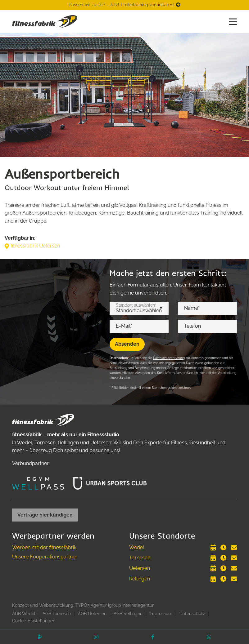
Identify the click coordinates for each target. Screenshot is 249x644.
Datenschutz (192, 614)
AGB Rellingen (128, 614)
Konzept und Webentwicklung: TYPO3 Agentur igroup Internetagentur (83, 605)
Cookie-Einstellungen (34, 621)
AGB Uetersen (92, 614)
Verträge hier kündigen (45, 515)
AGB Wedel (24, 614)
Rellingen (140, 579)
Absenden (127, 344)
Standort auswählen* (136, 305)
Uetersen (140, 568)
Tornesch (140, 558)
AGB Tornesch (57, 614)
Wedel (137, 547)
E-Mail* (124, 326)
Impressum (161, 614)
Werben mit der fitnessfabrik (44, 547)
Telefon (192, 326)
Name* (192, 308)
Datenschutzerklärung (169, 358)
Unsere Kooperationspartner (45, 557)
